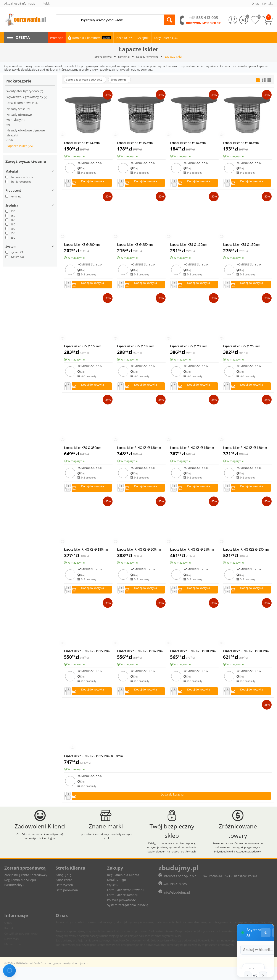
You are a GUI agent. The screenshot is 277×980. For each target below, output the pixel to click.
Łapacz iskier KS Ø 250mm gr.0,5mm (135, 246)
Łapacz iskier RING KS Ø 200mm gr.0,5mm (139, 554)
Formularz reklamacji (122, 908)
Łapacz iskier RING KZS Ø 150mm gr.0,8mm (87, 656)
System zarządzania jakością (128, 918)
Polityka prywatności (122, 913)
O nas (8, 936)
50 (126, 80)
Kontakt (10, 941)
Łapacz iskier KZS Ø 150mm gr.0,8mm (242, 246)
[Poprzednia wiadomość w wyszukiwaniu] (220, 948)
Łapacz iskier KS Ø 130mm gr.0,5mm (82, 143)
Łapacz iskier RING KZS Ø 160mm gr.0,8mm (140, 656)
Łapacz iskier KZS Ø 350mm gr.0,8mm (83, 451)
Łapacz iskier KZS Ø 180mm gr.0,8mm (136, 348)
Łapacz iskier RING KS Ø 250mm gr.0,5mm (192, 554)
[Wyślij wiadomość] (263, 965)
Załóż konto (64, 893)
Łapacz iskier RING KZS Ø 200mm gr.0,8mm (246, 656)
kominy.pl (124, 57)
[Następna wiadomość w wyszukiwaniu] (235, 948)
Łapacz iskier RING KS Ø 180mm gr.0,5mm (86, 554)
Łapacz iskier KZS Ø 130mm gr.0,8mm (189, 246)
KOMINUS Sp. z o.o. (90, 163)
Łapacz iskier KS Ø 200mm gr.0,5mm (82, 246)
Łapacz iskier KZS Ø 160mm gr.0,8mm (83, 348)
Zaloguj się (63, 888)
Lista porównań (67, 903)
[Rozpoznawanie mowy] (250, 965)
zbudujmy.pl (80, 976)
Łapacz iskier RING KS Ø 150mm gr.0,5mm (192, 451)
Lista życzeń (64, 898)
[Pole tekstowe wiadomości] (207, 965)
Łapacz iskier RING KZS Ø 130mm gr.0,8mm (246, 554)
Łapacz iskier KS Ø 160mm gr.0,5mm (188, 143)
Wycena (113, 898)
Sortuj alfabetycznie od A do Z (87, 80)
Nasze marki (12, 952)
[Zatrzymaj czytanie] (237, 965)
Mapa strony (13, 957)
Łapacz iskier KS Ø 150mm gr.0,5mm (135, 143)
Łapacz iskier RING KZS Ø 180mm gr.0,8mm (193, 656)
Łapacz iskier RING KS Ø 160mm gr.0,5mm (245, 451)
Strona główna (101, 57)
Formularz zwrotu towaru (125, 903)
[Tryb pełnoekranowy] (252, 855)
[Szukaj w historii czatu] (221, 873)
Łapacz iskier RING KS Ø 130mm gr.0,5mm (139, 451)
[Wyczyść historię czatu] (241, 855)
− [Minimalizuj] (263, 855)
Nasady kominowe (149, 57)
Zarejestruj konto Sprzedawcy (26, 888)
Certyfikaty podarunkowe (21, 947)
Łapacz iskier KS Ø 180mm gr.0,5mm (241, 143)
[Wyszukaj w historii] (264, 873)
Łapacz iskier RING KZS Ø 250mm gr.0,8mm (93, 762)
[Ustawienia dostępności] (11, 969)
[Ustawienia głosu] (230, 855)
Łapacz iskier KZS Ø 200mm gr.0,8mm (189, 348)
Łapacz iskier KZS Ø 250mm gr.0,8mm (242, 348)
